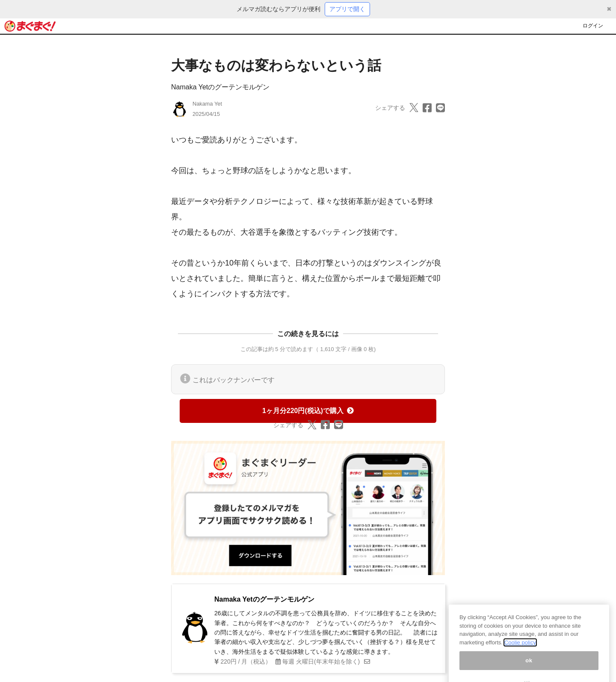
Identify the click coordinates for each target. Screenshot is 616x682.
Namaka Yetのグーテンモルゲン (220, 87)
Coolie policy (520, 649)
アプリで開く (347, 9)
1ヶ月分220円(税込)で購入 (308, 411)
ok (529, 667)
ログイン (593, 26)
